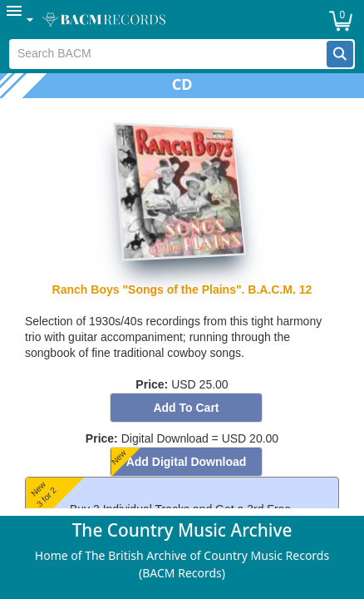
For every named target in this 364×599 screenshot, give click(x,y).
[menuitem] (21, 20)
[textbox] (168, 54)
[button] (340, 54)
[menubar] (182, 20)
